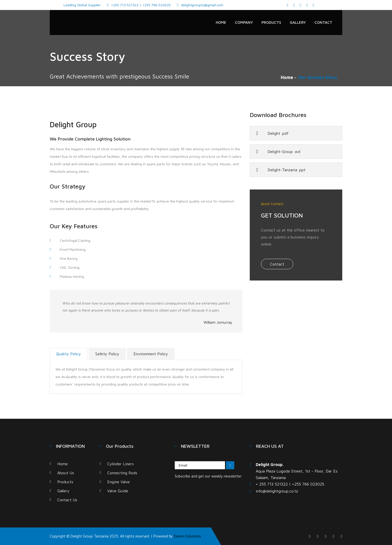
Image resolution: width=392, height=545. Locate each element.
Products (271, 22)
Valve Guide (118, 491)
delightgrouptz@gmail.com (202, 5)
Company (244, 22)
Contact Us (67, 500)
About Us (66, 473)
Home (221, 22)
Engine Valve (118, 482)
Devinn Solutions (187, 536)
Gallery (298, 22)
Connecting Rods (122, 473)
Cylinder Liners (120, 464)
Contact (323, 22)
